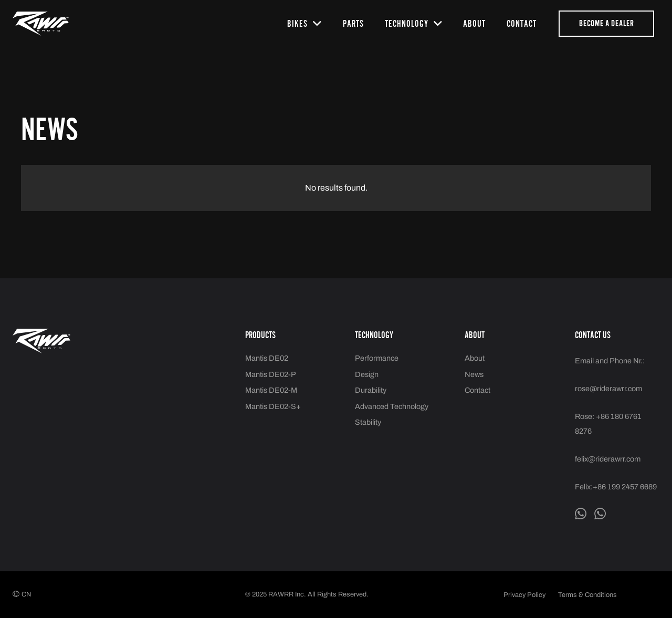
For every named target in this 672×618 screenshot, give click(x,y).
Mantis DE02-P (271, 374)
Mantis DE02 (267, 358)
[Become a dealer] (606, 23)
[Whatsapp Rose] (600, 514)
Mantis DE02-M (271, 390)
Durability (371, 390)
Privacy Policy (524, 595)
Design (367, 374)
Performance (377, 358)
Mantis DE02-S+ (273, 406)
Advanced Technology (392, 406)
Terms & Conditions (587, 595)
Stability (368, 422)
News (474, 374)
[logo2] (41, 24)
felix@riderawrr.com (608, 459)
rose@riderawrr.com (608, 389)
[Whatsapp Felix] (581, 514)
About (475, 358)
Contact (477, 390)
